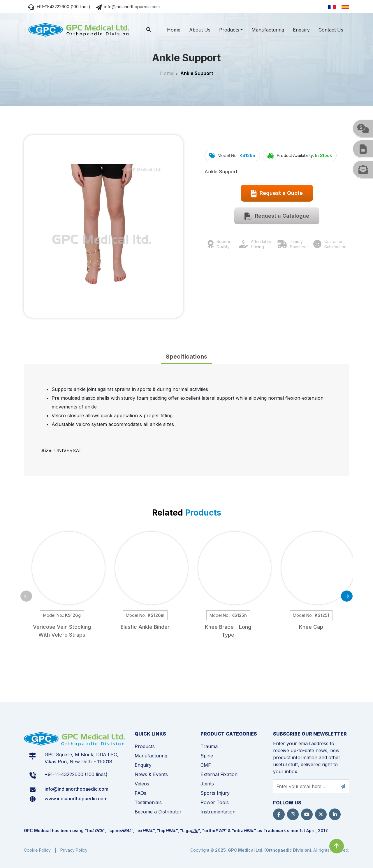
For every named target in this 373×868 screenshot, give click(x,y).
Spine (207, 756)
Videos (142, 784)
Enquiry (301, 30)
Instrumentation (218, 812)
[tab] (186, 357)
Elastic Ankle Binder (145, 627)
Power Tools (215, 802)
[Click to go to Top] (337, 846)
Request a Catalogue (277, 216)
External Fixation (219, 774)
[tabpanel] (186, 420)
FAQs (140, 793)
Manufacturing (268, 30)
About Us (200, 30)
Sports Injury (215, 793)
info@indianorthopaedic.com (128, 7)
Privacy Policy (74, 850)
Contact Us (331, 30)
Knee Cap (311, 627)
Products (229, 30)
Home (174, 30)
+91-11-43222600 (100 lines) (59, 7)
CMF (206, 765)
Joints (207, 784)
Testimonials (148, 802)
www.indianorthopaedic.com (76, 799)
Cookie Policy (37, 850)
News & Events (151, 774)
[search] (149, 29)
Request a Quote (277, 193)
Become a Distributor (158, 812)
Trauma (209, 746)
